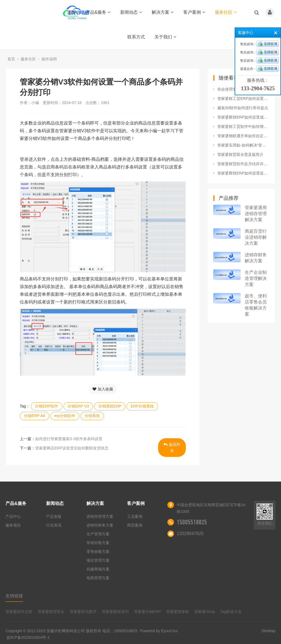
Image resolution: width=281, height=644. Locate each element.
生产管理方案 (98, 534)
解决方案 (163, 12)
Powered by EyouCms (158, 631)
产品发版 (54, 516)
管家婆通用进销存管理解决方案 (256, 214)
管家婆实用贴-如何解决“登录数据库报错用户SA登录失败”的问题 (243, 145)
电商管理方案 (98, 578)
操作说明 (49, 59)
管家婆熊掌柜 (178, 612)
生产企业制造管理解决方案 (256, 278)
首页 (71, 12)
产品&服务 (98, 12)
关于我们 (165, 37)
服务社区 (226, 12)
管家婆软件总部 (19, 612)
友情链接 (14, 596)
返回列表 (172, 448)
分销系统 (92, 416)
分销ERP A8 (34, 416)
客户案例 (194, 12)
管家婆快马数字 (83, 612)
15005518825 (192, 522)
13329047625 (190, 534)
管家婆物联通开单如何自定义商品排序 (243, 136)
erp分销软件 (65, 416)
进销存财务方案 (100, 525)
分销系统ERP (110, 406)
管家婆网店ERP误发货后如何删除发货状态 (72, 448)
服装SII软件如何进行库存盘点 (243, 108)
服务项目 (13, 525)
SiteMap (268, 631)
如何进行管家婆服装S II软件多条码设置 (69, 439)
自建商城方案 (98, 569)
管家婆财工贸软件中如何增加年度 (243, 126)
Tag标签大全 (231, 612)
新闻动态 (131, 12)
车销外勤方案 (98, 543)
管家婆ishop (205, 612)
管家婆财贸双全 (51, 612)
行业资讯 (54, 525)
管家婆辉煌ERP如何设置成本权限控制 (243, 117)
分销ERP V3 (78, 406)
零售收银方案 (98, 552)
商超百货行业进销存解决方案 (256, 237)
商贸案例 (135, 525)
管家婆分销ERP (147, 612)
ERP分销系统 (142, 406)
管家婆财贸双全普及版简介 (240, 154)
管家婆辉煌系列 (115, 612)
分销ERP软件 (47, 406)
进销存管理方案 (100, 516)
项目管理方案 (98, 560)
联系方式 (136, 37)
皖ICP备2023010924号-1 (28, 637)
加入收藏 (103, 389)
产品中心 (13, 516)
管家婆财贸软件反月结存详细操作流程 (243, 164)
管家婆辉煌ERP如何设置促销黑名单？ (243, 173)
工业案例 (135, 516)
